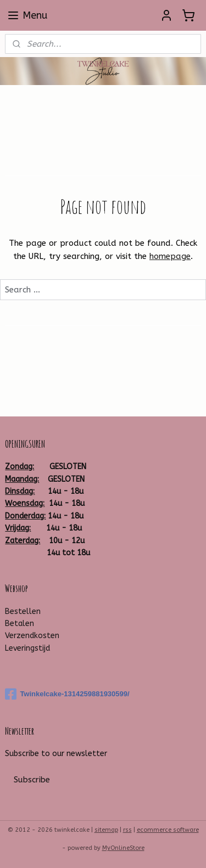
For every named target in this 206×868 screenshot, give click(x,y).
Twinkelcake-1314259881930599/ (67, 694)
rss (127, 830)
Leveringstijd (27, 648)
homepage (170, 257)
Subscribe (32, 780)
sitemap (106, 830)
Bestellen (23, 611)
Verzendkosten (32, 636)
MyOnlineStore (123, 848)
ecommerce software (168, 830)
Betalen (20, 624)
